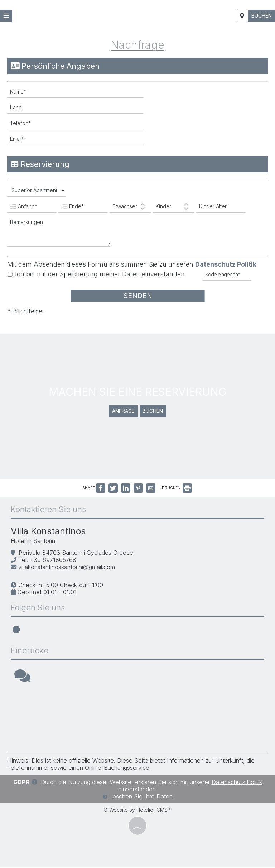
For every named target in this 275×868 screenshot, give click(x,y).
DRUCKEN (177, 488)
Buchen (262, 16)
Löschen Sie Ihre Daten (138, 797)
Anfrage (123, 412)
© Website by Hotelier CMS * (137, 811)
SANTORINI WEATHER (137, 719)
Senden (137, 296)
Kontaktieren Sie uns (48, 510)
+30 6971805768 (53, 561)
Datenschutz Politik (226, 264)
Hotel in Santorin (33, 542)
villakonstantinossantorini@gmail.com (67, 568)
